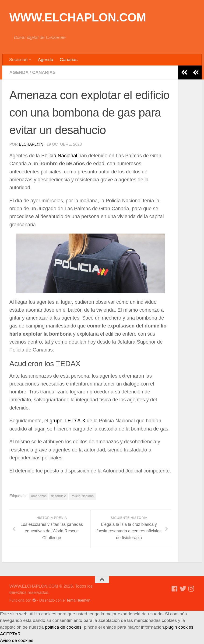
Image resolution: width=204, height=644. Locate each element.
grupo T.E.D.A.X (68, 421)
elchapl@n (31, 144)
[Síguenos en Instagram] (191, 589)
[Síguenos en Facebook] (175, 589)
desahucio (58, 496)
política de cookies (63, 627)
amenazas (39, 496)
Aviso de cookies (17, 640)
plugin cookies (179, 627)
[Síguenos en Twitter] (183, 589)
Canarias (69, 60)
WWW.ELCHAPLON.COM (78, 17)
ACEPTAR (10, 634)
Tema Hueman (78, 600)
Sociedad (18, 60)
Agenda (46, 60)
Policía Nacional (60, 156)
